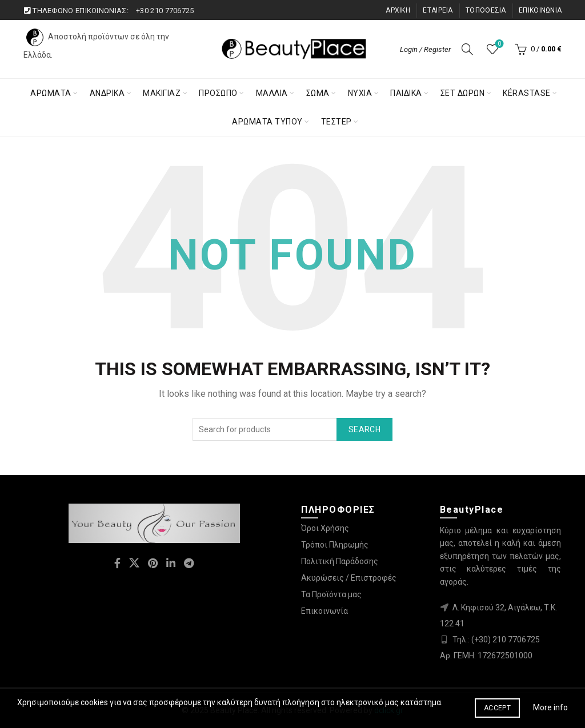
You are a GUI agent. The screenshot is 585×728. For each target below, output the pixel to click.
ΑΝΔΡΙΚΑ (107, 93)
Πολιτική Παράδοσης (340, 561)
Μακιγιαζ (162, 93)
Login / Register (425, 49)
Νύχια (360, 93)
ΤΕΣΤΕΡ (336, 122)
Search (364, 429)
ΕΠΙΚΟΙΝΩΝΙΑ (540, 10)
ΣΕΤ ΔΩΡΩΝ (463, 93)
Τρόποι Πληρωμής (335, 545)
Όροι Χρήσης (325, 528)
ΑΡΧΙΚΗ (398, 10)
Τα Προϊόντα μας (331, 594)
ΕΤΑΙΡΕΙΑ (438, 10)
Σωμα (318, 93)
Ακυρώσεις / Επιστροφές (349, 578)
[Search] (467, 49)
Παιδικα (406, 93)
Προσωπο (218, 93)
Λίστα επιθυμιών (498, 44)
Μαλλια (272, 93)
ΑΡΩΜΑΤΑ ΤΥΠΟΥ (267, 122)
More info (550, 707)
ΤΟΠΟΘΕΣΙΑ (486, 10)
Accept (497, 708)
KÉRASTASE (527, 93)
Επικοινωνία (324, 611)
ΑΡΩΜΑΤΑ (51, 93)
